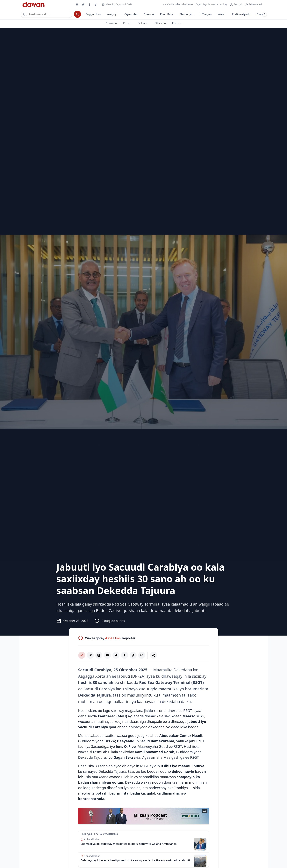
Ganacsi (149, 14)
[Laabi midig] (265, 14)
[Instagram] (142, 655)
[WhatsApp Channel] (82, 655)
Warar (222, 14)
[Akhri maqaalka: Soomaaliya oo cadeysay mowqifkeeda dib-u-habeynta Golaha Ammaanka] (144, 845)
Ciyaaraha (131, 14)
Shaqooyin (186, 14)
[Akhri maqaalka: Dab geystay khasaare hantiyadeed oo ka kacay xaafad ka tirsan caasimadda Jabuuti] (144, 860)
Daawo (261, 14)
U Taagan (205, 14)
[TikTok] (133, 655)
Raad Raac (167, 14)
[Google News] (99, 655)
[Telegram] (90, 655)
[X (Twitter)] (116, 655)
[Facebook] (125, 655)
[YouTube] (107, 655)
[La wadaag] (154, 655)
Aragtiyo (113, 14)
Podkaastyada (241, 14)
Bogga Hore (93, 14)
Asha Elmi (112, 638)
